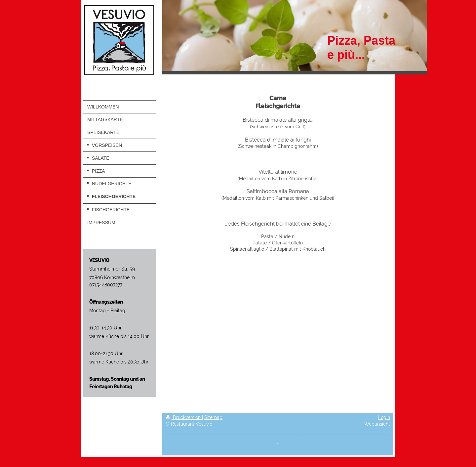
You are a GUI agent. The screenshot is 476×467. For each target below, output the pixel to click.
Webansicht (377, 424)
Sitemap (213, 417)
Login (384, 417)
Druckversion (184, 417)
